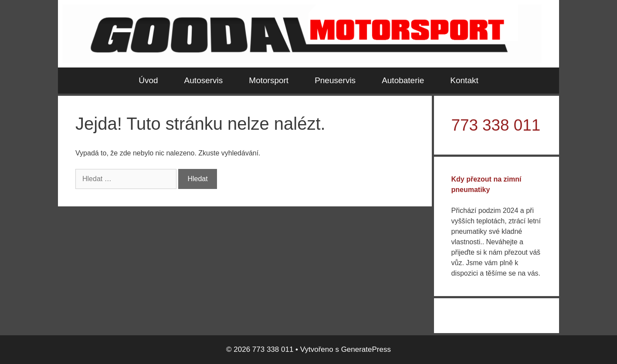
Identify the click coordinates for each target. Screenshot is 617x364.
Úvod (148, 80)
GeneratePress (366, 349)
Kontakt (464, 80)
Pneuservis (335, 80)
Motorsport (269, 80)
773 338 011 (496, 125)
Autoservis (204, 80)
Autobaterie (403, 80)
